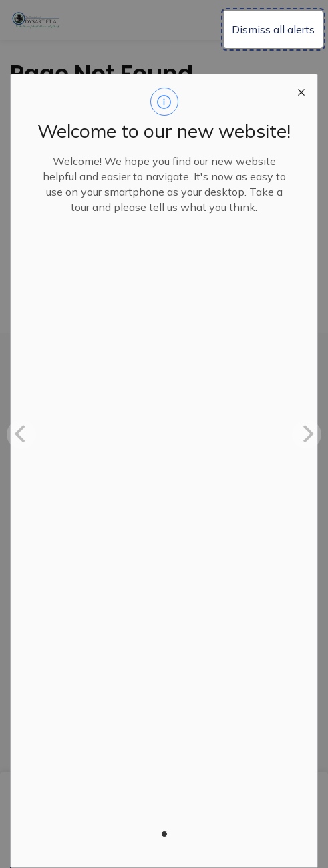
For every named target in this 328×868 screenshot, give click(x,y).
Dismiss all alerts (273, 29)
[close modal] (301, 90)
